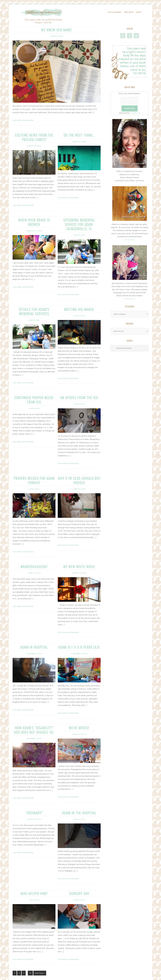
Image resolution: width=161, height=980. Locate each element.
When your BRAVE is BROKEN (34, 218)
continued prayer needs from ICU (34, 390)
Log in (108, 976)
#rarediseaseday (34, 555)
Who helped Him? (34, 878)
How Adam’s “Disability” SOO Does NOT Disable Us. (34, 717)
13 (30, 958)
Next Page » (40, 958)
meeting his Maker (79, 301)
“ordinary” (34, 798)
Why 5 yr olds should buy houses (79, 470)
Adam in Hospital (34, 635)
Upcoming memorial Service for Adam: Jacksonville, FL (79, 219)
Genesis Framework (87, 976)
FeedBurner (135, 113)
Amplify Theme (71, 976)
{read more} (130, 240)
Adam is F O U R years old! (79, 635)
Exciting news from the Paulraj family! (34, 136)
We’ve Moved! (79, 715)
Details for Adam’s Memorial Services (34, 303)
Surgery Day (79, 878)
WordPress (101, 976)
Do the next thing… (79, 134)
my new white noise (79, 555)
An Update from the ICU (79, 388)
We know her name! (57, 29)
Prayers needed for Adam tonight (34, 470)
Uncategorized (28, 120)
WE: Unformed (81, 17)
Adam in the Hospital (79, 798)
